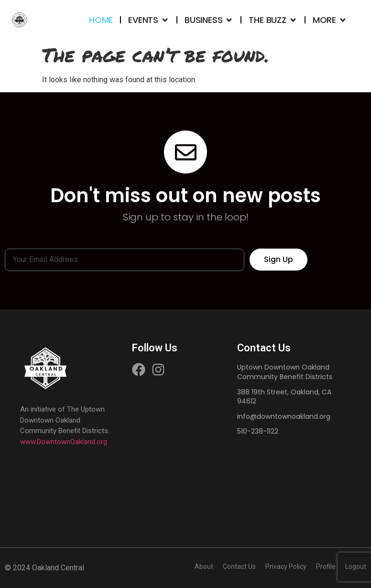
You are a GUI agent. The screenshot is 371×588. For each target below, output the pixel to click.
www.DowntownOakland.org (64, 442)
